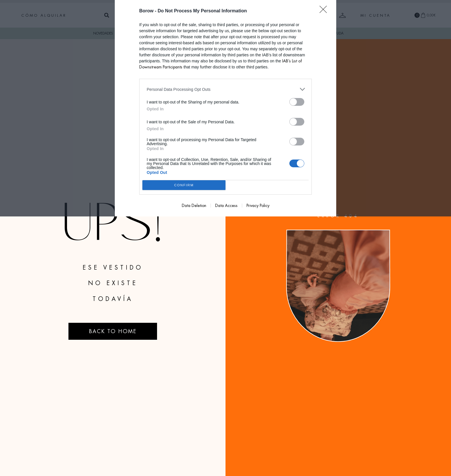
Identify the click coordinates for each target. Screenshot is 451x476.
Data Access (226, 206)
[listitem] (225, 89)
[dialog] (225, 108)
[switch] (297, 102)
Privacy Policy (258, 206)
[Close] (325, 11)
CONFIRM (184, 185)
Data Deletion (194, 206)
